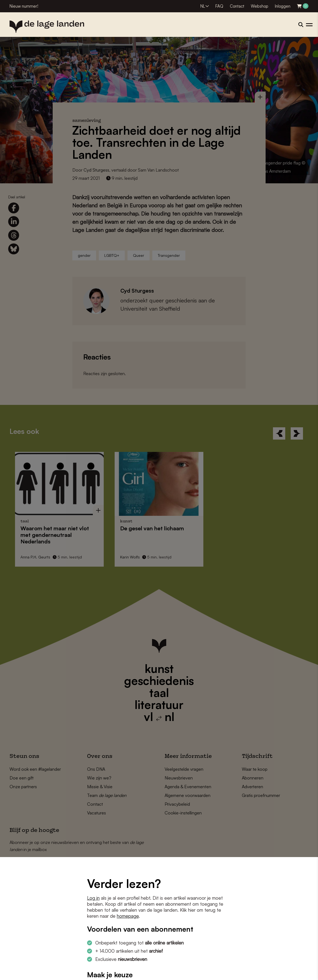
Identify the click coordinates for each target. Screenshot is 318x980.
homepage (128, 916)
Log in (93, 898)
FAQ (219, 6)
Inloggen (283, 6)
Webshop (260, 6)
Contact (237, 6)
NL (203, 6)
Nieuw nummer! (24, 6)
